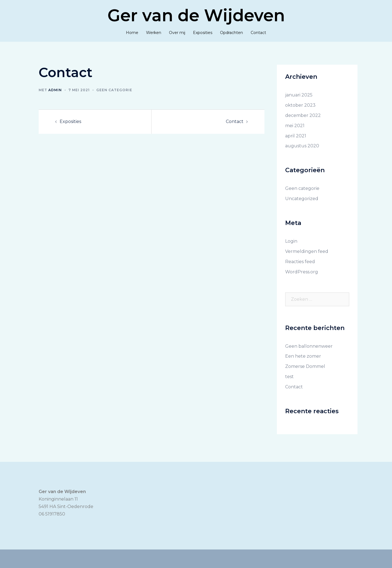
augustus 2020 (302, 146)
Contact (258, 33)
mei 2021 (295, 126)
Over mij (177, 33)
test (289, 377)
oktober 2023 (300, 105)
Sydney (167, 558)
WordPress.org (302, 272)
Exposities (203, 33)
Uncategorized (302, 199)
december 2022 (303, 115)
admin (55, 90)
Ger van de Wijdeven (196, 15)
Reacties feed (300, 262)
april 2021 (296, 136)
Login (291, 241)
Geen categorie (114, 90)
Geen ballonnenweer (309, 346)
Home (132, 33)
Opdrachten (231, 33)
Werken (154, 33)
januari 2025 (299, 95)
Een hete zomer (303, 356)
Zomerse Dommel (305, 366)
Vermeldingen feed (307, 251)
